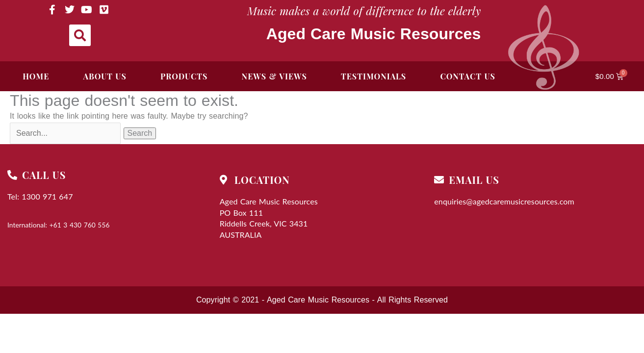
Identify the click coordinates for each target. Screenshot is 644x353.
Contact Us (467, 76)
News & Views (274, 76)
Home (36, 76)
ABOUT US (105, 76)
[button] (80, 35)
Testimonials (374, 76)
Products (184, 76)
